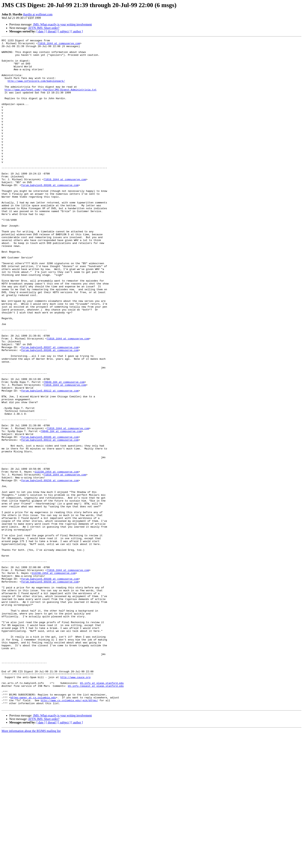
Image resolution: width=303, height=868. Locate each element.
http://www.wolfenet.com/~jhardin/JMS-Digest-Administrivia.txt (51, 100)
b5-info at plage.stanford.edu (102, 812)
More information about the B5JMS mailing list (31, 865)
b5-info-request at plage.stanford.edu (96, 816)
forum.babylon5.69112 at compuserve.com (50, 461)
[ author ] (77, 31)
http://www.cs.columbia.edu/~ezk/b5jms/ (69, 833)
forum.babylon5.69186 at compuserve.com (50, 517)
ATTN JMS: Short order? (44, 28)
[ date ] (41, 31)
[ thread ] (52, 31)
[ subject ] (64, 31)
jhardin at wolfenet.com (38, 14)
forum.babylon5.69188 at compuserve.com (50, 687)
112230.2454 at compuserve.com (57, 558)
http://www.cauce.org (75, 805)
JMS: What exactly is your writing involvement (63, 24)
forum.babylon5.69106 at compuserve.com (50, 215)
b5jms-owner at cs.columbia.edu (33, 829)
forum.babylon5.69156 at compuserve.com (50, 569)
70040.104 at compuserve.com (64, 451)
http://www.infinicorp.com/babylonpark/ (36, 90)
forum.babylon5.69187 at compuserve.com (50, 409)
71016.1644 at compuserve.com (59, 44)
